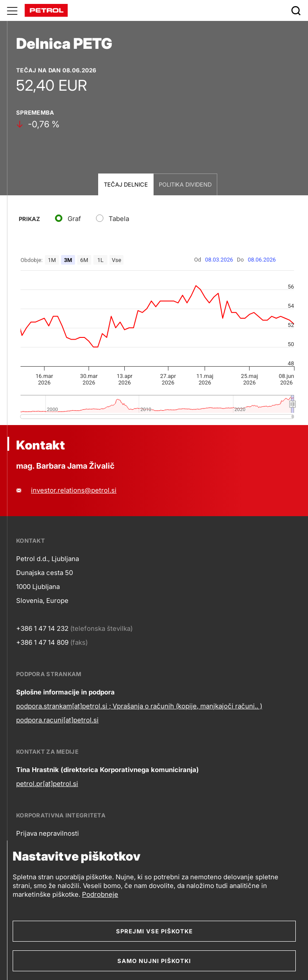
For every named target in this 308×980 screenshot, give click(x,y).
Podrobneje (100, 894)
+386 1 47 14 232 (42, 628)
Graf (74, 219)
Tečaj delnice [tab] (126, 184)
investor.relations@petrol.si (74, 490)
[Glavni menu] (12, 10)
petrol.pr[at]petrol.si (47, 784)
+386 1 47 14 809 (42, 642)
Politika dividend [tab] (185, 184)
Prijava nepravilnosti (48, 833)
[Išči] (296, 10)
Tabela (119, 219)
